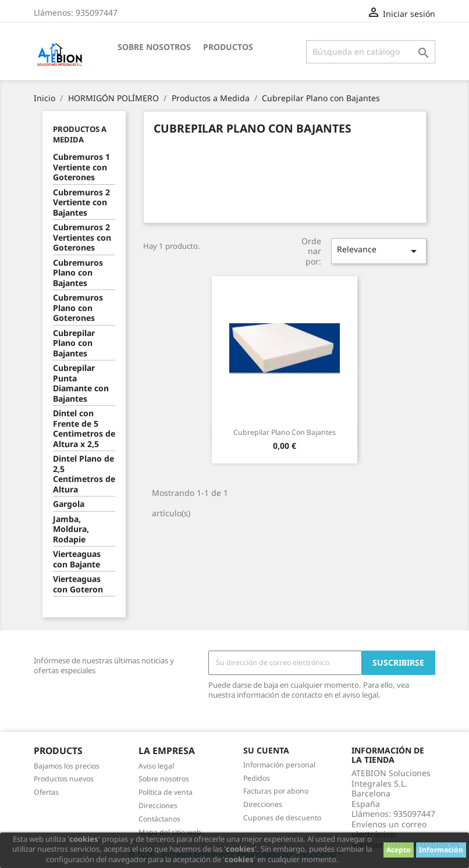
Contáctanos (159, 819)
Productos (228, 47)
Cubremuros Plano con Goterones (78, 308)
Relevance (379, 251)
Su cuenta (266, 750)
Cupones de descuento (282, 818)
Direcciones (158, 806)
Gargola (69, 504)
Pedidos (257, 778)
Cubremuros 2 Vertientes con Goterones (82, 237)
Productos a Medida (80, 134)
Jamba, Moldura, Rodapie (71, 529)
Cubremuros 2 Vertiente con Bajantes (81, 203)
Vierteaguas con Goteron (78, 584)
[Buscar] (371, 52)
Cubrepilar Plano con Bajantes (74, 343)
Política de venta (166, 792)
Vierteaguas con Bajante (77, 559)
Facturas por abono (276, 791)
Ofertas (46, 792)
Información (441, 850)
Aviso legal (156, 766)
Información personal (279, 765)
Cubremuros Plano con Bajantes (78, 273)
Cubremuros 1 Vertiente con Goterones (81, 167)
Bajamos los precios (67, 766)
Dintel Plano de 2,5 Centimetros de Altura (84, 474)
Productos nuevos (64, 779)
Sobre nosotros (154, 47)
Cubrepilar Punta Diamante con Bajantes (81, 383)
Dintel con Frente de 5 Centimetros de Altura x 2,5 (84, 429)
